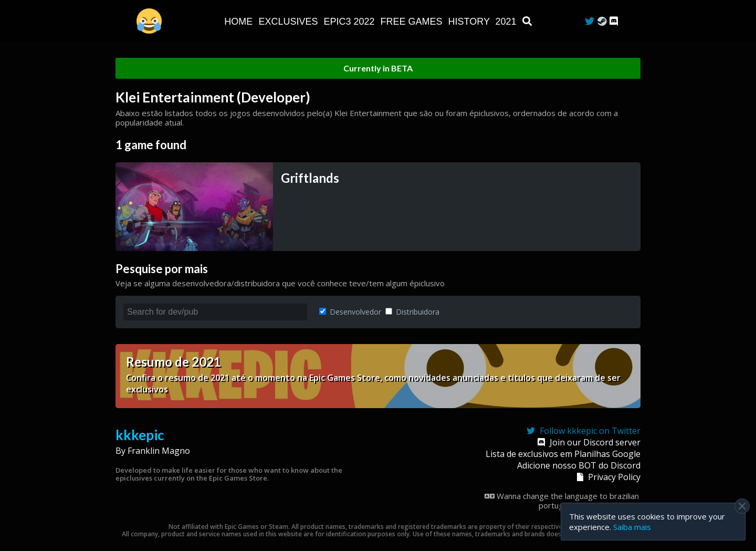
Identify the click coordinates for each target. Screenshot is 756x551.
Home (240, 22)
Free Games (413, 22)
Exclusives (289, 22)
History (470, 22)
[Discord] (614, 21)
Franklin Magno (159, 451)
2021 (507, 22)
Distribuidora (412, 312)
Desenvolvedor (350, 312)
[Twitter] (590, 21)
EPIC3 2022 (350, 22)
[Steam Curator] (602, 21)
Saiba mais (632, 527)
